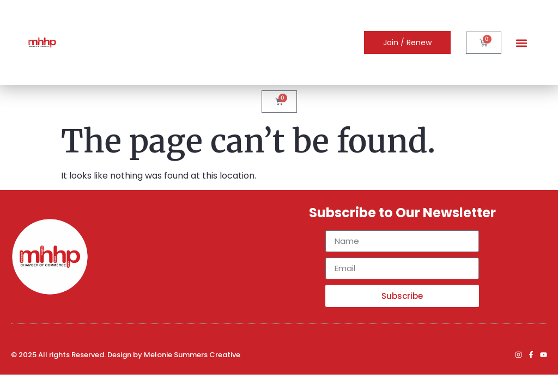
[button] (521, 43)
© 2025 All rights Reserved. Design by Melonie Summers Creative (126, 355)
